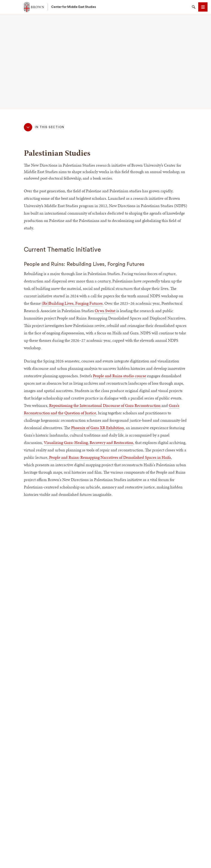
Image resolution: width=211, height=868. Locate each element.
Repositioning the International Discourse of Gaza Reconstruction (105, 405)
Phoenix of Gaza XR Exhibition (98, 428)
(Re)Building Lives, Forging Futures (72, 303)
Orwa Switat (105, 311)
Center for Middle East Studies (74, 7)
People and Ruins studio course (120, 376)
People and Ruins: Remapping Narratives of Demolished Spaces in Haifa (110, 457)
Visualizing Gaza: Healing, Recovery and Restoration (88, 442)
